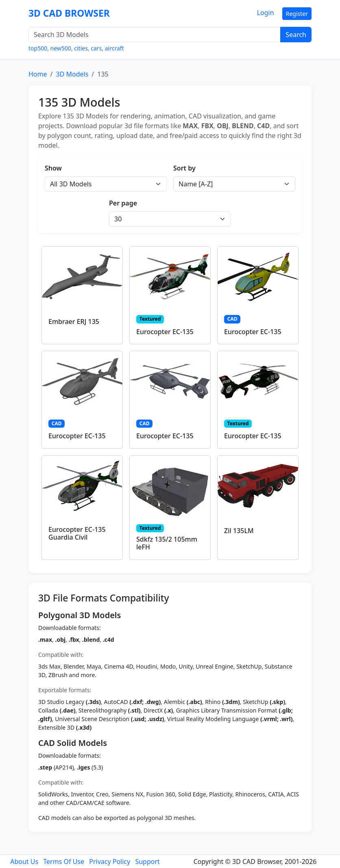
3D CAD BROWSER (69, 13)
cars (96, 48)
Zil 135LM (239, 531)
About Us (24, 861)
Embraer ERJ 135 (74, 321)
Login (266, 13)
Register (297, 14)
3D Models (72, 74)
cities (81, 48)
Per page (123, 203)
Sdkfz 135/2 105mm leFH (167, 543)
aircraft (114, 48)
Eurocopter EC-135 (165, 332)
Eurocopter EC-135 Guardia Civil (77, 533)
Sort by (184, 168)
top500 (38, 48)
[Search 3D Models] (155, 35)
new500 (61, 48)
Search (296, 35)
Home (38, 74)
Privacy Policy (110, 861)
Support (147, 861)
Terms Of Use (64, 861)
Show (53, 168)
